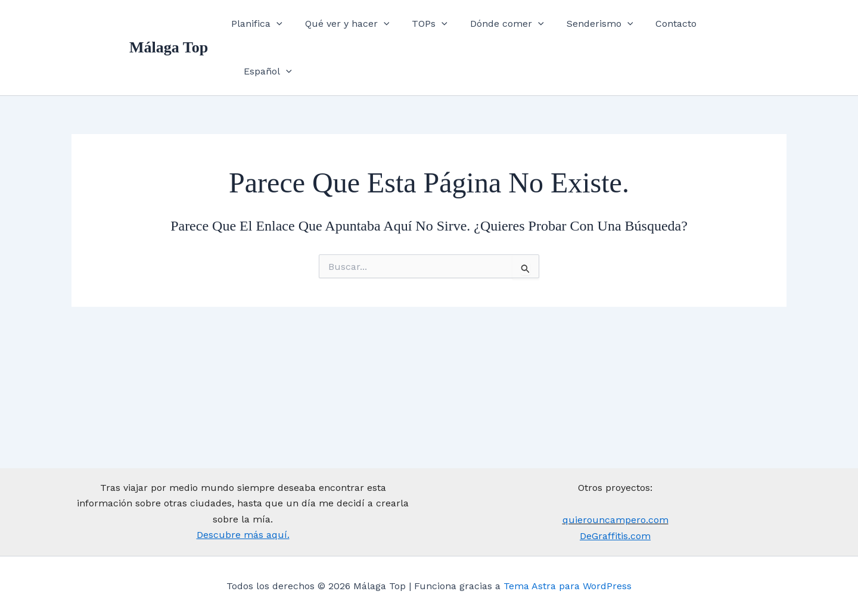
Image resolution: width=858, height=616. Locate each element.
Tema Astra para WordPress (568, 586)
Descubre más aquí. (243, 535)
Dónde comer (515, 27)
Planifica (276, 27)
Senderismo (604, 27)
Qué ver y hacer (362, 27)
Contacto (677, 27)
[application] (296, 27)
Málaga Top (169, 27)
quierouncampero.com (615, 520)
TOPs (442, 27)
